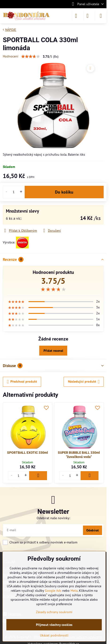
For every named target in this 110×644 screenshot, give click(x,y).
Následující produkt (84, 382)
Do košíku (64, 192)
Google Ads (53, 591)
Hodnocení (11, 56)
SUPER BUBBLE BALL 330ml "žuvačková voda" (79, 455)
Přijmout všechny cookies (54, 625)
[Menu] (101, 16)
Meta (74, 591)
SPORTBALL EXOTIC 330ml (27, 453)
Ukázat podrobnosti (54, 635)
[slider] (53, 289)
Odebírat (92, 530)
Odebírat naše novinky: (53, 518)
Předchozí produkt (22, 382)
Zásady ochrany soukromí (54, 612)
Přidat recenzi (53, 351)
